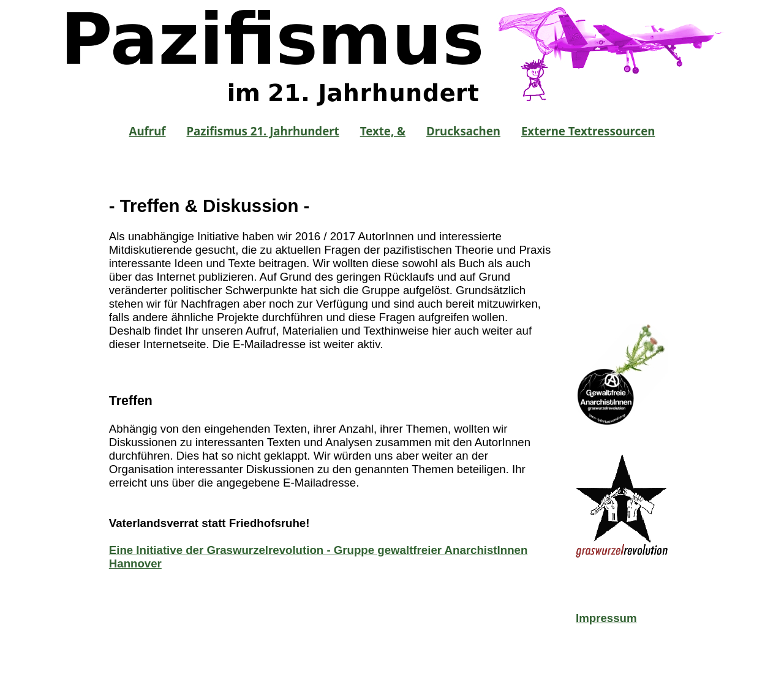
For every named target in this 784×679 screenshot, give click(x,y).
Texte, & (383, 131)
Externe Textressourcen (588, 131)
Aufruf (148, 131)
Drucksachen (463, 131)
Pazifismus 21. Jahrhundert (263, 131)
